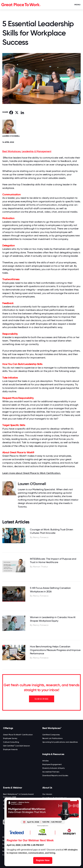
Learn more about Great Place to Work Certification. (32, 473)
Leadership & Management (37, 151)
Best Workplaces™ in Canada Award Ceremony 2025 (18, 796)
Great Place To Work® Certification (18, 735)
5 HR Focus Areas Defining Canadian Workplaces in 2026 (50, 590)
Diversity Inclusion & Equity (54, 768)
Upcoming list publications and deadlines (60, 742)
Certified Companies (51, 735)
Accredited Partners (51, 772)
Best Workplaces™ (52, 728)
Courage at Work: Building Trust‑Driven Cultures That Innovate (52, 531)
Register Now (43, 860)
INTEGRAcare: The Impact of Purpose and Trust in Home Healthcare (53, 560)
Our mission (47, 794)
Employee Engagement (52, 764)
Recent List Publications (53, 738)
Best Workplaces (11, 151)
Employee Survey (10, 738)
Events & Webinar (13, 788)
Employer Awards (10, 749)
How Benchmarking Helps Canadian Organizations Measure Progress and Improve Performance (55, 650)
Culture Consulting (11, 742)
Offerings (8, 728)
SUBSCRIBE (42, 699)
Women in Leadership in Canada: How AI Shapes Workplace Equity (53, 619)
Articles (46, 761)
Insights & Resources (53, 754)
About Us (47, 788)
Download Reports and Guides (55, 775)
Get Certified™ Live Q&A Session (16, 746)
